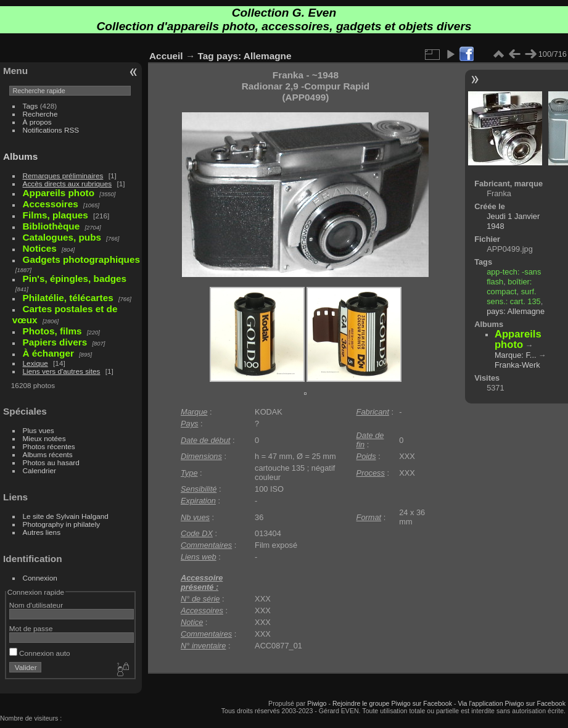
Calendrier (39, 470)
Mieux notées (44, 438)
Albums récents (48, 454)
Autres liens (42, 532)
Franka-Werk (517, 365)
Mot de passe (31, 628)
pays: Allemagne (254, 56)
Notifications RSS (51, 130)
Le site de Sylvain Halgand (66, 516)
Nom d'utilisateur (36, 605)
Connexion (40, 578)
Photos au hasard (51, 462)
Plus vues (39, 430)
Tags (31, 106)
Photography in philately (62, 524)
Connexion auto (40, 653)
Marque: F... (516, 355)
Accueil (166, 56)
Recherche (40, 114)
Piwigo (317, 703)
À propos (37, 122)
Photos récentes (49, 446)
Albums (20, 156)
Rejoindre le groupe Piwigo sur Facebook (392, 703)
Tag (206, 56)
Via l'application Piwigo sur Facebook (512, 703)
